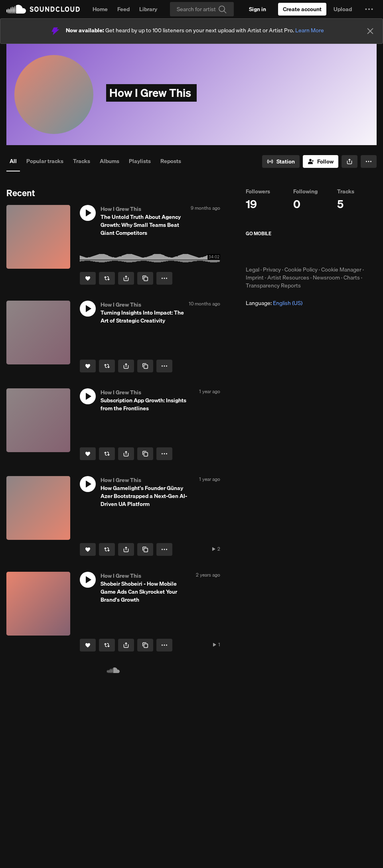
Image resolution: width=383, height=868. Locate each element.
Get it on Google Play (324, 251)
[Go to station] (281, 161)
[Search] (202, 9)
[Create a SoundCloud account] (302, 9)
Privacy (272, 270)
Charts (352, 278)
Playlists (140, 161)
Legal (253, 270)
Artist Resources (288, 278)
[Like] (88, 278)
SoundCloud (43, 9)
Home (100, 9)
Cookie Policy (301, 270)
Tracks (82, 161)
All (13, 161)
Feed (123, 9)
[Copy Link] (145, 278)
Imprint (255, 278)
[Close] (370, 31)
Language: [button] (274, 303)
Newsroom (326, 278)
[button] (369, 9)
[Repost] (107, 278)
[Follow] (321, 161)
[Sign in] (258, 9)
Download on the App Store (270, 251)
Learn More (310, 30)
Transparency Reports (273, 285)
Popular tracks (45, 161)
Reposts (171, 161)
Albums (110, 161)
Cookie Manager (341, 270)
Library (148, 9)
